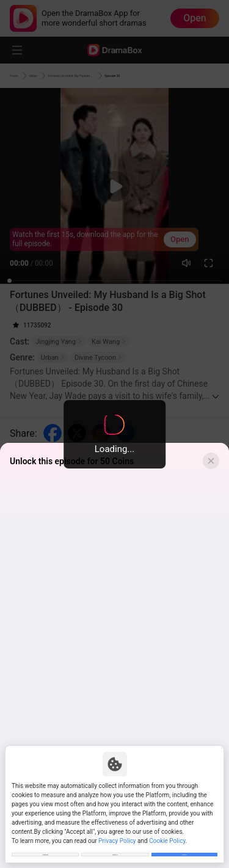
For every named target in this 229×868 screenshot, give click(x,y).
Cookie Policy (167, 830)
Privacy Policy (117, 830)
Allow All (184, 849)
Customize (45, 849)
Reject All (115, 849)
